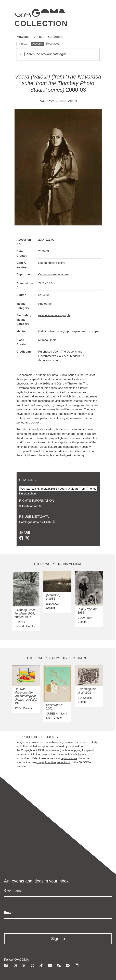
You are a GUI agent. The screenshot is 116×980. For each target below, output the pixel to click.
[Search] (58, 54)
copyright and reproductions (53, 762)
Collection (41, 23)
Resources (53, 44)
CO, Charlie (85, 698)
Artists (39, 37)
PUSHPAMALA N (51, 101)
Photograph (46, 304)
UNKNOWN (53, 604)
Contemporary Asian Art (54, 274)
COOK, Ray (85, 618)
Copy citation (28, 493)
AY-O (18, 708)
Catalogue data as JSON (35, 522)
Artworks (23, 37)
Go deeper (56, 37)
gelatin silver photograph (54, 315)
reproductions (69, 758)
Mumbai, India (47, 340)
